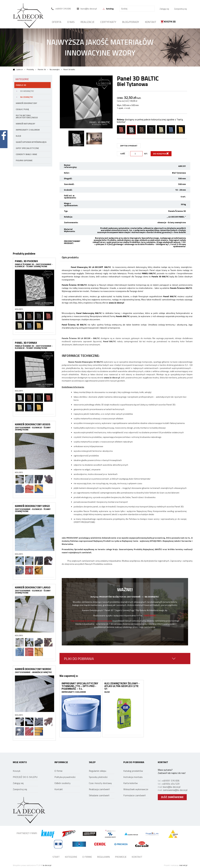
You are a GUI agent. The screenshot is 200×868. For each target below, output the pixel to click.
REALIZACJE (87, 22)
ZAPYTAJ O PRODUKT (129, 146)
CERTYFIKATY (108, 22)
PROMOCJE (121, 857)
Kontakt (59, 789)
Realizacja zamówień (99, 789)
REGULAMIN (103, 857)
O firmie (58, 771)
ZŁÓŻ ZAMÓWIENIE (172, 797)
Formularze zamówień (135, 795)
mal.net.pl (183, 865)
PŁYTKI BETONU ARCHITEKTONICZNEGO (27, 116)
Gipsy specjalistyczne (27, 148)
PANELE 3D (21, 85)
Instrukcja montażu (133, 777)
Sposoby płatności (98, 777)
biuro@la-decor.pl (172, 787)
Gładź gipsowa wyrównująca (31, 142)
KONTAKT (151, 22)
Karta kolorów (130, 783)
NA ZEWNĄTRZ (27, 97)
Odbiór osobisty (62, 783)
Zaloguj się (164, 9)
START (56, 857)
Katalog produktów (133, 771)
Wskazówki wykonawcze (136, 789)
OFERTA (57, 22)
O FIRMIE (87, 857)
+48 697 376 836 (170, 781)
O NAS (71, 22)
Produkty (30, 69)
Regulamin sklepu (98, 771)
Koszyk (17, 771)
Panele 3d (42, 69)
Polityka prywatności (65, 777)
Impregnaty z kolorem (28, 130)
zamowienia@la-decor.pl (175, 790)
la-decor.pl (47, 865)
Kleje (18, 136)
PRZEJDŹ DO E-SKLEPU (25, 777)
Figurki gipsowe (24, 160)
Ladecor (18, 69)
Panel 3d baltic (69, 69)
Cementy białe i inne (26, 154)
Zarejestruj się (180, 9)
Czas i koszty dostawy (100, 783)
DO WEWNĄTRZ (27, 91)
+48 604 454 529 (170, 784)
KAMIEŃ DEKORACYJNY (26, 103)
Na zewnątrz (55, 69)
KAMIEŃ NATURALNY (26, 124)
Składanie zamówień (99, 795)
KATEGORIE (71, 857)
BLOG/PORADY (131, 22)
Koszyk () (170, 22)
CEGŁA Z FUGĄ (22, 109)
